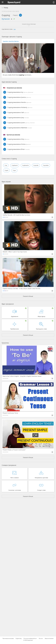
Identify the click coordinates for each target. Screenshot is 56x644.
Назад (6, 8)
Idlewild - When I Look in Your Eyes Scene (15, 252)
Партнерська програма (8, 638)
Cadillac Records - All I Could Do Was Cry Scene (16, 215)
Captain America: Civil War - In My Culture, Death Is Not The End (21, 289)
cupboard (15, 165)
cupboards (25, 165)
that (17, 75)
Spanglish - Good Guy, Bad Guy (11, 41)
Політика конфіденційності (30, 638)
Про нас (41, 638)
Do (4, 75)
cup (15, 29)
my (25, 75)
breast (29, 75)
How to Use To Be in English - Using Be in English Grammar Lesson (22, 376)
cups (14, 170)
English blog (19, 638)
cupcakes (46, 165)
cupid (6, 170)
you (6, 75)
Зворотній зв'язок (49, 638)
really (10, 75)
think (13, 75)
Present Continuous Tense (10, 413)
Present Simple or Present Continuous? (14, 450)
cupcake (36, 165)
